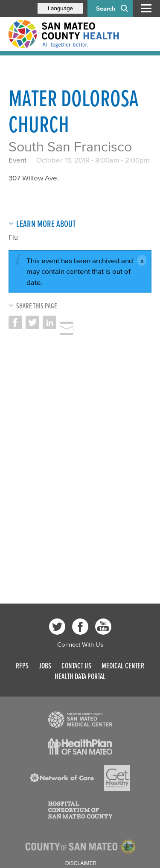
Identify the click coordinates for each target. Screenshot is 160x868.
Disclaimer (81, 863)
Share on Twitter (32, 322)
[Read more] (80, 720)
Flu (13, 237)
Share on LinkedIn (49, 322)
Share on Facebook (15, 322)
